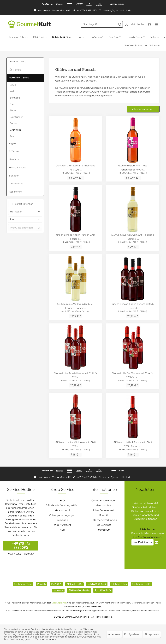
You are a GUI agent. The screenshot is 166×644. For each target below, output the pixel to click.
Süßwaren (15, 152)
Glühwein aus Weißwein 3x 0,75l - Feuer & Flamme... (76, 306)
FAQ (62, 501)
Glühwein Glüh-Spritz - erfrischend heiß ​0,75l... (76, 168)
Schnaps (15, 98)
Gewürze (14, 160)
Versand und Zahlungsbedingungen (62, 513)
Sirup (13, 85)
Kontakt (104, 515)
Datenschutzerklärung (104, 520)
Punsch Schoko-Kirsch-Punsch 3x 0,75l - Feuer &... (133, 306)
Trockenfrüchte (18, 62)
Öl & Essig (15, 70)
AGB (62, 530)
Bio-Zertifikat (104, 525)
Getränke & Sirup (19, 78)
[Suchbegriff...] (102, 24)
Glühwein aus (97, 584)
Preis (13, 220)
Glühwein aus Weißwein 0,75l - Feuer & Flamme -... (133, 237)
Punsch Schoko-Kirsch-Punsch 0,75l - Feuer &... (76, 237)
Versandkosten (59, 603)
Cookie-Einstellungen (104, 501)
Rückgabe (62, 520)
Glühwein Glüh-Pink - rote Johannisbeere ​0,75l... (133, 168)
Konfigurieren (132, 634)
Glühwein (15, 130)
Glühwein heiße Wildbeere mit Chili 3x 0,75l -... (76, 375)
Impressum (104, 530)
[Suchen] (120, 24)
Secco (13, 123)
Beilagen (14, 176)
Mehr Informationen (46, 639)
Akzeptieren (152, 634)
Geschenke (15, 192)
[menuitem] (102, 24)
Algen (12, 143)
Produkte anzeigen (25, 228)
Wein (13, 91)
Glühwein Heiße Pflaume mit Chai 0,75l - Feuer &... (133, 445)
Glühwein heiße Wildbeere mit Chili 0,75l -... (76, 445)
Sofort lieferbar (24, 204)
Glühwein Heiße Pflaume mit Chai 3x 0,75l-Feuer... (133, 375)
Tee (12, 136)
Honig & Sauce (18, 168)
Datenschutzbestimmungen (148, 533)
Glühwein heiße (23, 584)
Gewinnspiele (104, 506)
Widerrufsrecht (62, 525)
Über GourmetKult (104, 510)
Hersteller (16, 212)
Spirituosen (17, 117)
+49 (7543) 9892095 (21, 546)
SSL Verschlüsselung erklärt (62, 506)
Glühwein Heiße (141, 584)
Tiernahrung (16, 184)
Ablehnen (114, 634)
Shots (13, 111)
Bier (12, 104)
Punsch (41, 584)
